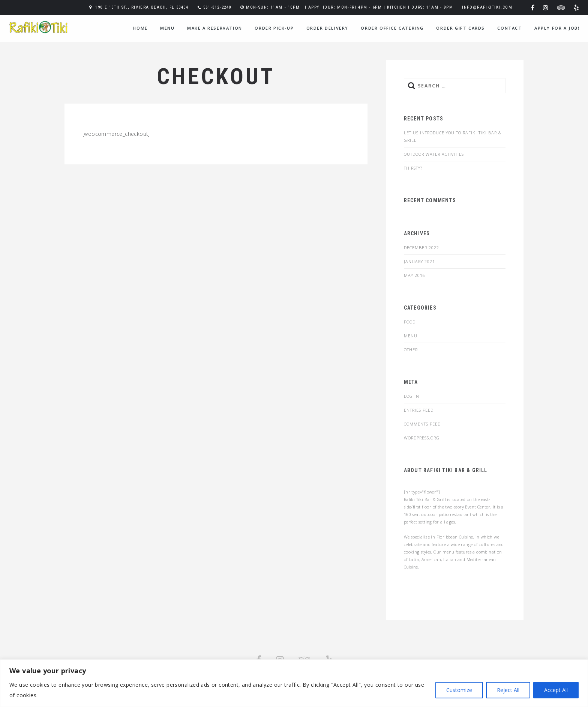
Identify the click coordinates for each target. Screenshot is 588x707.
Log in (412, 396)
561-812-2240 (217, 7)
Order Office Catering (392, 28)
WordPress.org (422, 438)
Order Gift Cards (460, 28)
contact (509, 28)
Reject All (508, 690)
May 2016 (415, 275)
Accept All (556, 690)
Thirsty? (413, 168)
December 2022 (421, 247)
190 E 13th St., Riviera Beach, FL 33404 (142, 7)
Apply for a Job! (557, 28)
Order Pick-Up (274, 28)
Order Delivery (327, 28)
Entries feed (419, 410)
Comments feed (422, 424)
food (410, 322)
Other (411, 350)
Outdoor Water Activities (434, 154)
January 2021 (419, 261)
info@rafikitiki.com (487, 7)
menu (167, 28)
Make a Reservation (215, 28)
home (140, 28)
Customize (459, 690)
